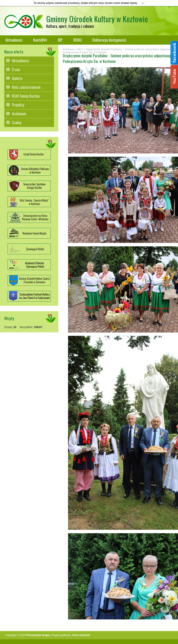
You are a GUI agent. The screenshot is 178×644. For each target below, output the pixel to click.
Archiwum (19, 114)
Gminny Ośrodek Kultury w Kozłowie (97, 19)
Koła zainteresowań (26, 87)
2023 (80, 49)
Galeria (17, 78)
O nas (16, 69)
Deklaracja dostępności (109, 40)
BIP (60, 40)
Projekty (18, 105)
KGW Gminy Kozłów (26, 96)
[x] (143, 3)
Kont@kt (40, 40)
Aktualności (14, 40)
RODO (78, 40)
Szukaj (17, 122)
